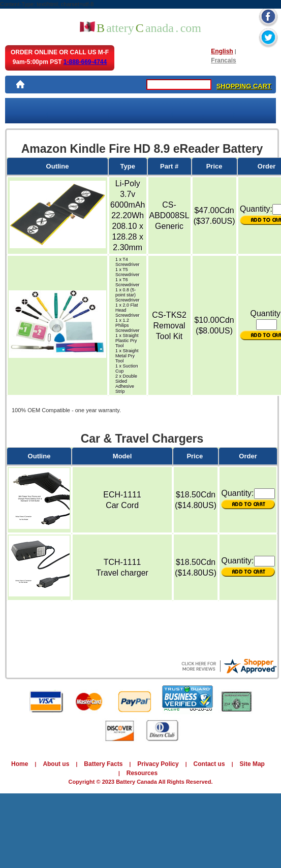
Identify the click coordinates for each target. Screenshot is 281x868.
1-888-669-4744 (85, 62)
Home (20, 764)
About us (56, 764)
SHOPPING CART (244, 86)
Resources (142, 773)
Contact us (209, 764)
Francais (223, 60)
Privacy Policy (158, 764)
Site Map (252, 764)
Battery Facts (103, 764)
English (222, 51)
